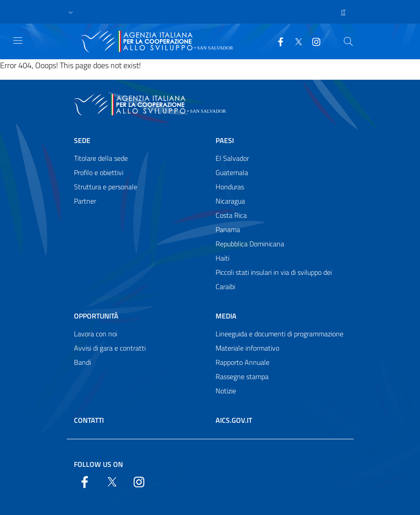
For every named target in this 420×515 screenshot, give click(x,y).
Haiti (222, 258)
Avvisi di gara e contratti (110, 348)
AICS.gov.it (234, 420)
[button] (71, 12)
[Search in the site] (348, 41)
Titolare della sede (101, 158)
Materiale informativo (247, 348)
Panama (228, 229)
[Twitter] (295, 41)
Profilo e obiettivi (99, 172)
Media (226, 316)
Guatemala (232, 172)
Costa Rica (231, 215)
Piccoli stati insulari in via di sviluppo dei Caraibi (274, 279)
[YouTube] (313, 41)
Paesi (225, 140)
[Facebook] (277, 41)
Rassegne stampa (242, 376)
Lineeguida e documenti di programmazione (279, 334)
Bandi (82, 362)
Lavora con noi (96, 334)
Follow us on (98, 464)
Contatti (89, 420)
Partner (85, 201)
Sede (82, 140)
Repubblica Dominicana (250, 244)
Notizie (226, 391)
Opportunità (96, 316)
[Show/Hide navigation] (18, 41)
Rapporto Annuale (243, 362)
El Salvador (232, 158)
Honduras (230, 187)
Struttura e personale (106, 187)
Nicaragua (230, 201)
